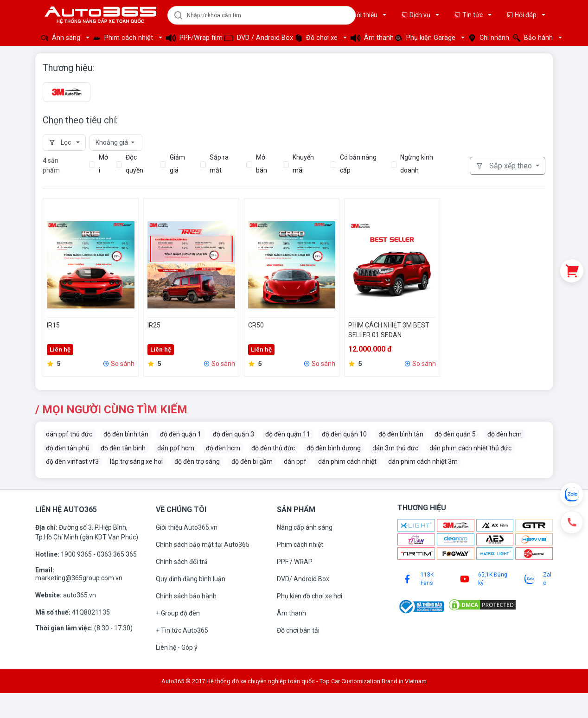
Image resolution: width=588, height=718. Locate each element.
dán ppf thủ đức (69, 434)
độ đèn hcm (505, 434)
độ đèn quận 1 (181, 434)
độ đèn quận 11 (288, 434)
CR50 (256, 325)
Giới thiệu (361, 15)
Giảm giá (177, 164)
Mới (103, 164)
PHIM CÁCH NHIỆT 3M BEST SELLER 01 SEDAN (389, 330)
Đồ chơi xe (317, 38)
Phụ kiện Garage (426, 38)
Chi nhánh (488, 38)
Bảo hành (534, 38)
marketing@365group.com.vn (79, 578)
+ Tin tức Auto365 (182, 630)
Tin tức (469, 15)
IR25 (154, 325)
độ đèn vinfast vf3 (72, 462)
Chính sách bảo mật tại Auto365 (203, 545)
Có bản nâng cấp (358, 164)
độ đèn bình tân (126, 434)
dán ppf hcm (176, 448)
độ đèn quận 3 (233, 434)
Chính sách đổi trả (182, 562)
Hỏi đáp (522, 15)
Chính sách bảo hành (186, 596)
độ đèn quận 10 (344, 434)
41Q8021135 (91, 612)
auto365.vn (80, 595)
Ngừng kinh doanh (417, 164)
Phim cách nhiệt (124, 38)
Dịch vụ (416, 15)
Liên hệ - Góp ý (177, 647)
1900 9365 (77, 554)
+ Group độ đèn (178, 613)
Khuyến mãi (303, 164)
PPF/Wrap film (192, 38)
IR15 (53, 325)
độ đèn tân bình (123, 448)
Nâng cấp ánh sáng (305, 527)
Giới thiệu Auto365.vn (187, 527)
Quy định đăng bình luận (191, 579)
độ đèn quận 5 (455, 434)
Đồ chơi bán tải (298, 630)
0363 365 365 (117, 554)
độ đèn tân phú (68, 448)
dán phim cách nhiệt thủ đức (470, 448)
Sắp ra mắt (219, 164)
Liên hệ (60, 349)
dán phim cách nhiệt (347, 462)
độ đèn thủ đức (273, 448)
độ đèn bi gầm (252, 462)
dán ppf (295, 462)
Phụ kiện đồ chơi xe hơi (310, 596)
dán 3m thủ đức (395, 448)
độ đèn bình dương (334, 448)
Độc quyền (134, 164)
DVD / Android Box (257, 38)
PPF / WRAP (295, 562)
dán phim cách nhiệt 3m (423, 462)
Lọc (61, 142)
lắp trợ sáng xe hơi (136, 462)
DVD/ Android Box (303, 579)
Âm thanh (370, 38)
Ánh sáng (61, 38)
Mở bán (262, 164)
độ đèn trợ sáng (197, 462)
